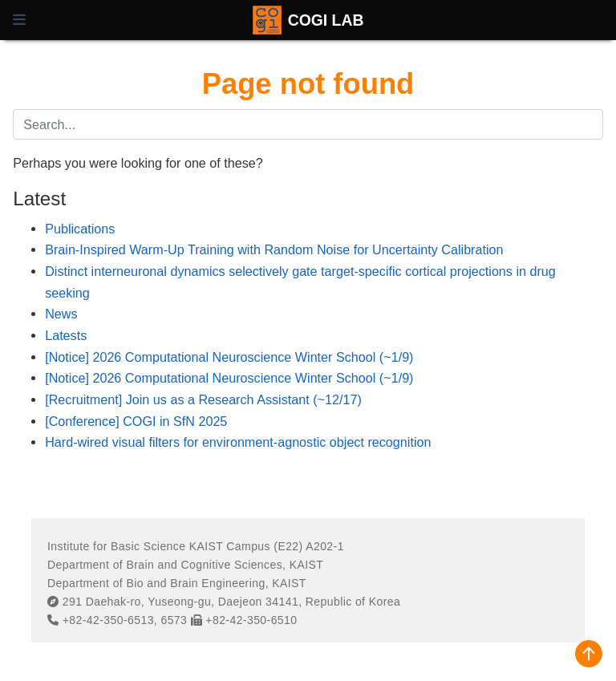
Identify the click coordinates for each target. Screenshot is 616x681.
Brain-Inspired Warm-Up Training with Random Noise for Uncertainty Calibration (274, 249)
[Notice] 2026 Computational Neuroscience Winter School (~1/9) (229, 357)
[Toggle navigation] (19, 20)
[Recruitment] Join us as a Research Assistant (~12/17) (203, 399)
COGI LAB (326, 20)
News (61, 314)
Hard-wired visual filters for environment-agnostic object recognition (238, 442)
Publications (80, 229)
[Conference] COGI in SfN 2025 (136, 421)
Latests (66, 335)
